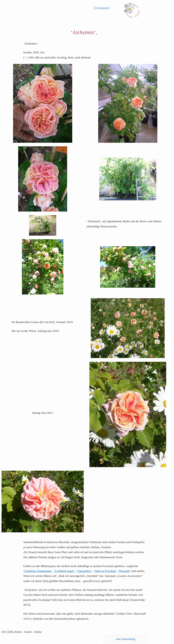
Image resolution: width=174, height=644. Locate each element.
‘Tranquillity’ (84, 571)
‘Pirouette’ (124, 571)
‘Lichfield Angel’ (64, 571)
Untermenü (102, 8)
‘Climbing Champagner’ (38, 571)
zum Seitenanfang (126, 639)
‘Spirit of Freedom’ (105, 571)
